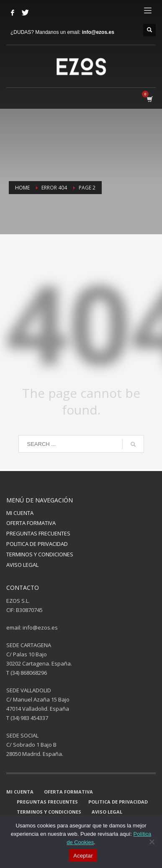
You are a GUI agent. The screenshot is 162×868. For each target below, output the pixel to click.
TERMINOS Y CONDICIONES (40, 554)
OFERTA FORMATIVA (31, 523)
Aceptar (83, 856)
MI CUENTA (20, 513)
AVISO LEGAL (22, 565)
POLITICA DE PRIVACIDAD (37, 544)
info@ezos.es (98, 32)
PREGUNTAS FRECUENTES (38, 533)
